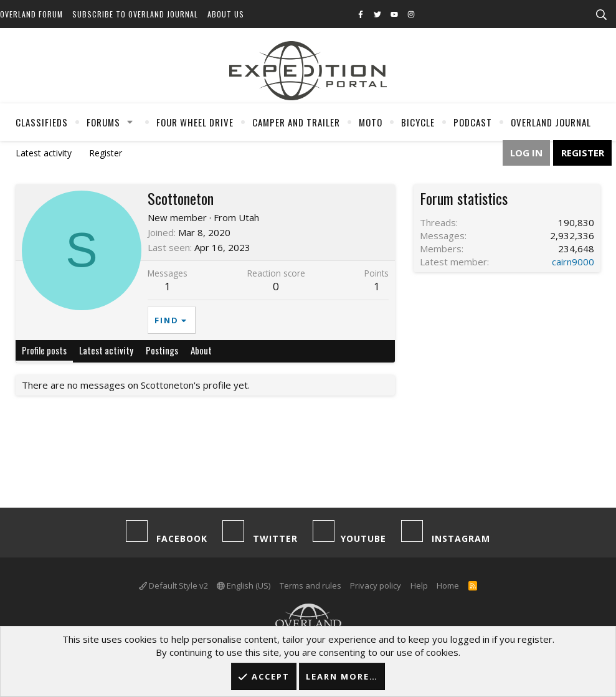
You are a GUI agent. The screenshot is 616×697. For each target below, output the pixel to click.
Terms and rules (310, 586)
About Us (226, 14)
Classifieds (42, 122)
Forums (103, 122)
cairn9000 (573, 262)
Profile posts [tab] (44, 350)
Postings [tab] (162, 350)
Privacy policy (376, 586)
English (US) (244, 586)
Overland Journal (551, 122)
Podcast (473, 122)
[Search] (601, 15)
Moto (371, 122)
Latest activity (44, 153)
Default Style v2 (173, 586)
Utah (249, 217)
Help (419, 586)
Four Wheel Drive (195, 122)
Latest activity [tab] (106, 350)
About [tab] (201, 350)
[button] (130, 122)
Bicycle (418, 122)
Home (448, 586)
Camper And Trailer (296, 122)
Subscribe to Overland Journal (135, 14)
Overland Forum (31, 14)
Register (106, 153)
